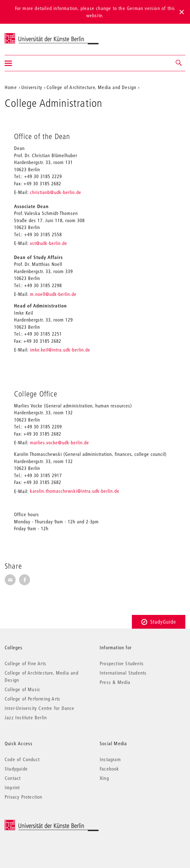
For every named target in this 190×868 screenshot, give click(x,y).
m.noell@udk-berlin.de (53, 294)
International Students (123, 673)
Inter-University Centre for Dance (40, 708)
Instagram (110, 759)
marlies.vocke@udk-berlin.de (60, 442)
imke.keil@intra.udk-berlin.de (60, 350)
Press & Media (115, 682)
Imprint (12, 787)
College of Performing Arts (32, 699)
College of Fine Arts (25, 663)
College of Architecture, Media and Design (91, 87)
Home (11, 87)
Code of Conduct (22, 759)
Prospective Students (122, 663)
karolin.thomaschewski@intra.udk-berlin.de (75, 491)
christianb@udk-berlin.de (55, 192)
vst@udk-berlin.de (49, 243)
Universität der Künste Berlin (29, 35)
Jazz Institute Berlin (26, 717)
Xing (104, 778)
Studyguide (16, 769)
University (32, 87)
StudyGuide (159, 622)
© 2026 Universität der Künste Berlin (37, 823)
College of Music (22, 689)
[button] (179, 63)
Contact (13, 778)
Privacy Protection (24, 797)
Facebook (110, 769)
